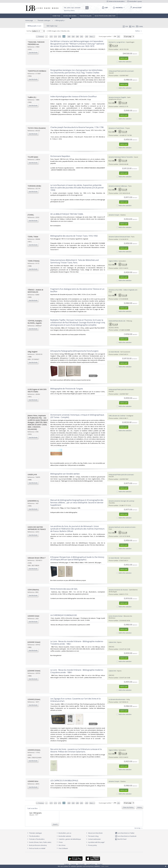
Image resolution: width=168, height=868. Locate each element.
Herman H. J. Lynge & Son (117, 42)
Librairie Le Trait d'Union (116, 128)
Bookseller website (64, 836)
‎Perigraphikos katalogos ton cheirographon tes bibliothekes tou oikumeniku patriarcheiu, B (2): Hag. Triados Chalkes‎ (76, 71)
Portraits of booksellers (37, 839)
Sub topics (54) (52, 26)
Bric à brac (62, 845)
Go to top (139, 828)
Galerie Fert (112, 642)
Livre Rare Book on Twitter (125, 833)
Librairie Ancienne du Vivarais (118, 590)
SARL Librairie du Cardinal (117, 416)
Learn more (105, 866)
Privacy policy (91, 845)
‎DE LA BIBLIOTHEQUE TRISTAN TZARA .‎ (67, 214)
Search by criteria (69, 11)
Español (100, 864)
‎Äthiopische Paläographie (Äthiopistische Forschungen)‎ (74, 351)
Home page (56, 16)
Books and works (70, 16)
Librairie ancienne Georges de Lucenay (121, 501)
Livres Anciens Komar (116, 616)
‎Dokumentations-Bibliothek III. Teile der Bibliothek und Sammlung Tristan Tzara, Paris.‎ (75, 261)
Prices (61, 842)
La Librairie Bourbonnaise (117, 699)
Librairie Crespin (114, 215)
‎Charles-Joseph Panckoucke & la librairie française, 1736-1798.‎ (77, 127)
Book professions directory (105, 16)
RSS (132, 26)
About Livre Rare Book (95, 833)
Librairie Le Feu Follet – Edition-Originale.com (123, 290)
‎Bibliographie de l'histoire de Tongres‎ (67, 389)
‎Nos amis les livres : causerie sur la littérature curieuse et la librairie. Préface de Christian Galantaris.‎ (76, 750)
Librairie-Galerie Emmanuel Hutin (119, 237)
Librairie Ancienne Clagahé (117, 97)
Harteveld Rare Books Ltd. (117, 321)
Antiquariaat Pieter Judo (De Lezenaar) (121, 71)
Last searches (33, 808)
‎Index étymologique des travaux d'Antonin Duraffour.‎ (74, 96)
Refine (139, 31)
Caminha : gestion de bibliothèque (70, 839)
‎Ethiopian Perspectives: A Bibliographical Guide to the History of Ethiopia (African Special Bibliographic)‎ (77, 558)
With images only (53, 31)
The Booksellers (86, 16)
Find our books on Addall (36, 848)
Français (73, 864)
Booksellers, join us (64, 833)
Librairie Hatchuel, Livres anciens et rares (122, 527)
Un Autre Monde (114, 352)
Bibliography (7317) (34, 26)
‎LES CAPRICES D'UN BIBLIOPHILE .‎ (65, 781)
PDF (125, 26)
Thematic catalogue (44, 20)
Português (81, 864)
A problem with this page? (95, 842)
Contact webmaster (93, 839)
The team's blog (92, 836)
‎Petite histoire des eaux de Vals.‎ (64, 589)
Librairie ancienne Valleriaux (118, 186)
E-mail (139, 26)
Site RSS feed (121, 839)
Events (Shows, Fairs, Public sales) (39, 842)
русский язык (91, 864)
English (67, 864)
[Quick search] (75, 8)
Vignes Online (113, 261)
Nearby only (65, 31)
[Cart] (105, 8)
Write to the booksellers (116, 1)
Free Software (63, 848)
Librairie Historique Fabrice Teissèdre (121, 157)
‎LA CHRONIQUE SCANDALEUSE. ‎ (64, 615)
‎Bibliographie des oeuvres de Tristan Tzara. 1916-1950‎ (74, 236)
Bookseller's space (135, 1)
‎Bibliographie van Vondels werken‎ (65, 474)
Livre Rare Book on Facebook (126, 836)
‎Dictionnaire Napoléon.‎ (60, 156)
